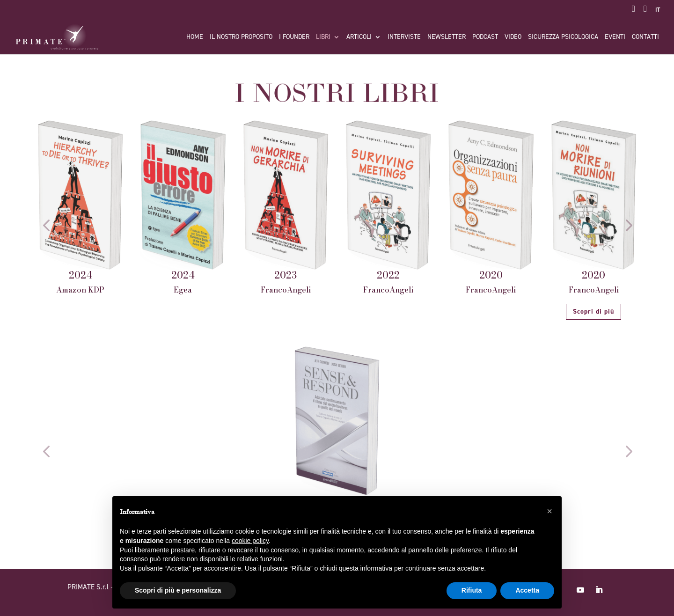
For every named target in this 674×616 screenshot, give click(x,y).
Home (195, 37)
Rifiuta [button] (472, 590)
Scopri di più (593, 312)
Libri (323, 37)
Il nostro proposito (241, 37)
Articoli (359, 37)
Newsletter (447, 37)
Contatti (645, 37)
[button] (46, 225)
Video (513, 37)
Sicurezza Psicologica (563, 37)
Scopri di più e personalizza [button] (178, 590)
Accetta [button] (527, 590)
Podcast (485, 37)
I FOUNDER (294, 37)
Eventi (615, 37)
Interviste (404, 37)
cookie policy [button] (250, 541)
